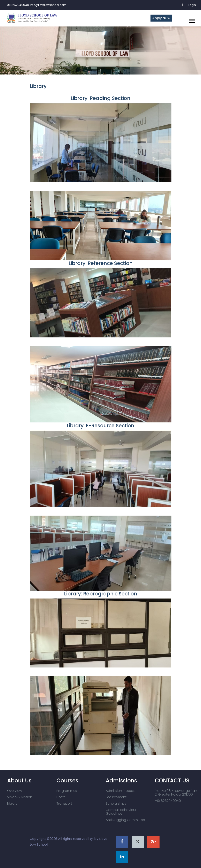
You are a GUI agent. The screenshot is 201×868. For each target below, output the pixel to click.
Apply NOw (161, 18)
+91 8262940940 (168, 801)
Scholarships (116, 803)
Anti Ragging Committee (125, 820)
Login (192, 5)
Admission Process (121, 791)
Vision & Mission (20, 797)
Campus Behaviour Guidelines (121, 812)
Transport (64, 803)
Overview (15, 791)
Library (12, 803)
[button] (192, 20)
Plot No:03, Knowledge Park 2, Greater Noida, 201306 (176, 793)
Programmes (67, 791)
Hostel (61, 797)
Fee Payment (116, 797)
